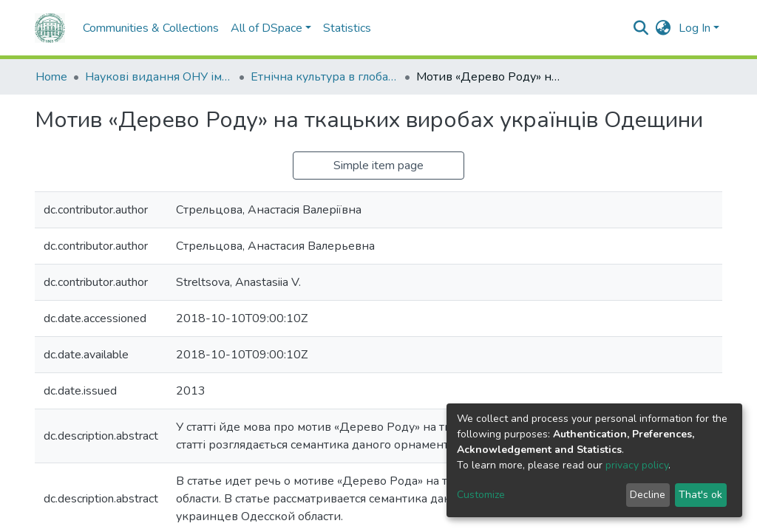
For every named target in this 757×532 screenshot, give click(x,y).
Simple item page (378, 166)
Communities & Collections (151, 28)
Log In (695, 28)
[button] (663, 28)
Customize (481, 495)
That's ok (700, 495)
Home (51, 77)
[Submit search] (641, 28)
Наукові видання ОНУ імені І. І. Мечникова (159, 77)
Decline (648, 495)
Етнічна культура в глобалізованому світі (325, 77)
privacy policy (637, 465)
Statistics (347, 28)
